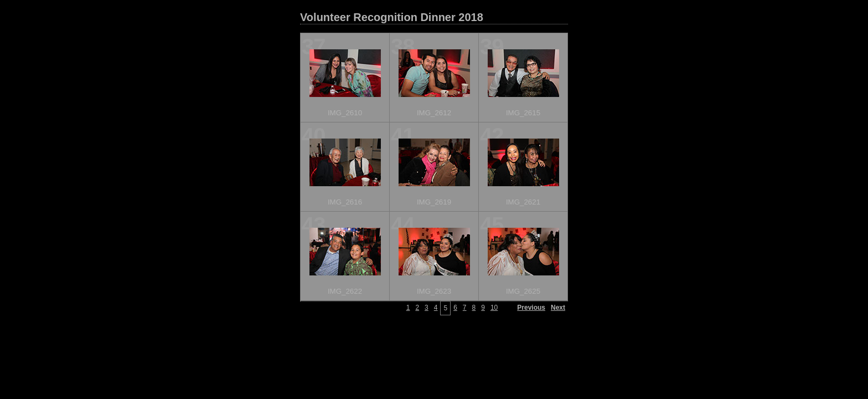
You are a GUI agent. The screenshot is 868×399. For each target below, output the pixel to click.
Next (558, 308)
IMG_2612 (434, 113)
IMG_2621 (523, 202)
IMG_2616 (345, 202)
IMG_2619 (434, 202)
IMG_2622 (345, 291)
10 (494, 308)
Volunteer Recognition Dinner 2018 (392, 17)
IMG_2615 (523, 113)
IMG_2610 (345, 113)
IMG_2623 (434, 291)
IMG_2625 (523, 291)
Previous (531, 308)
